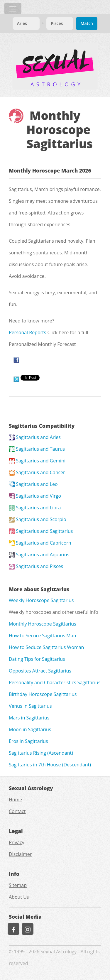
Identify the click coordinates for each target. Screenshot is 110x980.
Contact (17, 811)
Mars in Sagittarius (29, 718)
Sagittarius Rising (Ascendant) (41, 753)
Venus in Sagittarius (30, 706)
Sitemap (18, 885)
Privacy (17, 842)
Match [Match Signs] (87, 23)
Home (15, 800)
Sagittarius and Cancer (37, 472)
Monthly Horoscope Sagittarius (43, 624)
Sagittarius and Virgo (35, 496)
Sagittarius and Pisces (36, 566)
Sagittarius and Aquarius (39, 555)
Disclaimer (20, 854)
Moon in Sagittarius (30, 729)
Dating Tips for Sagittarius (37, 659)
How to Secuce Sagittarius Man (42, 636)
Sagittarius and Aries (35, 437)
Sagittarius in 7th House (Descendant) (50, 765)
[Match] (26, 23)
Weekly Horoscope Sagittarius (41, 600)
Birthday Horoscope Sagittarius (43, 694)
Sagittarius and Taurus (37, 449)
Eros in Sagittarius (28, 741)
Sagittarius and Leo (33, 484)
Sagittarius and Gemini (37, 461)
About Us (19, 897)
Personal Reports (27, 332)
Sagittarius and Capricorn (40, 543)
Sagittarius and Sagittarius (41, 531)
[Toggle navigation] (13, 9)
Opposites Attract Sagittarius (40, 671)
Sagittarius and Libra (35, 508)
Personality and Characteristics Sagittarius (55, 682)
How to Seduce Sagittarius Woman (46, 647)
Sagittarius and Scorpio (38, 519)
